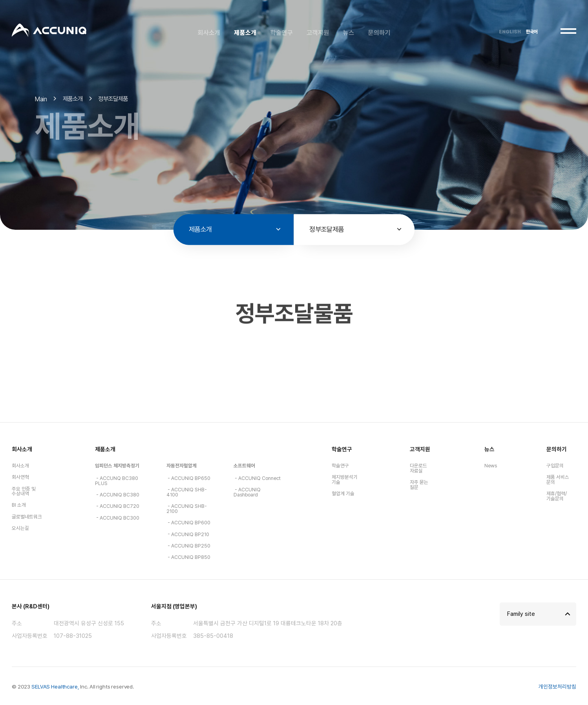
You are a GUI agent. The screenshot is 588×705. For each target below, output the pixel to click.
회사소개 (22, 449)
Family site (521, 614)
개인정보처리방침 (557, 687)
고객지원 (420, 449)
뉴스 (489, 449)
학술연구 (342, 449)
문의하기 (557, 449)
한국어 (532, 32)
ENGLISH (510, 32)
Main (41, 105)
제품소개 (105, 449)
